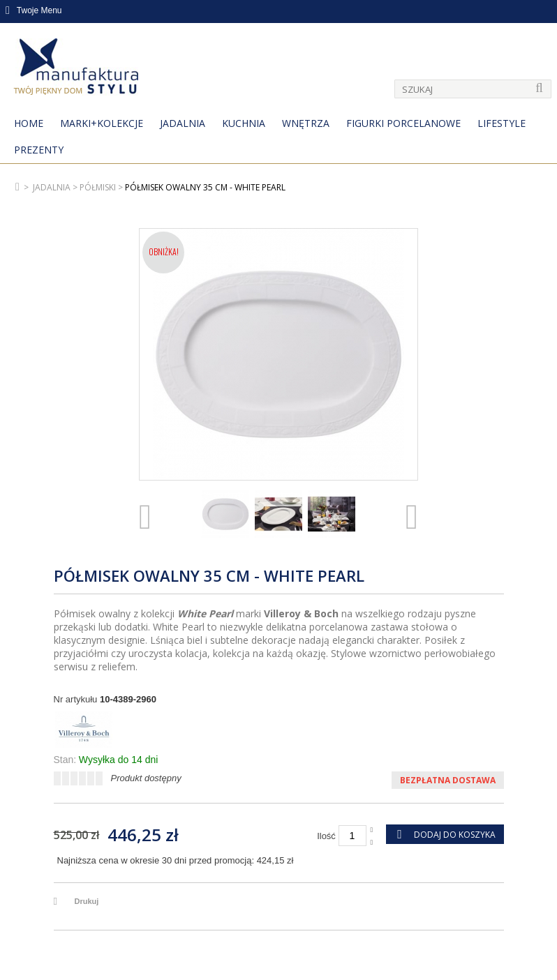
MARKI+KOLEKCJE (102, 123)
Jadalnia (183, 123)
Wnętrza (306, 123)
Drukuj (87, 901)
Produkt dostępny (146, 778)
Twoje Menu (34, 10)
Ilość (326, 836)
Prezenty (39, 150)
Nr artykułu (76, 699)
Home (29, 123)
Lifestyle (502, 123)
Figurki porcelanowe (403, 123)
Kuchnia (244, 123)
